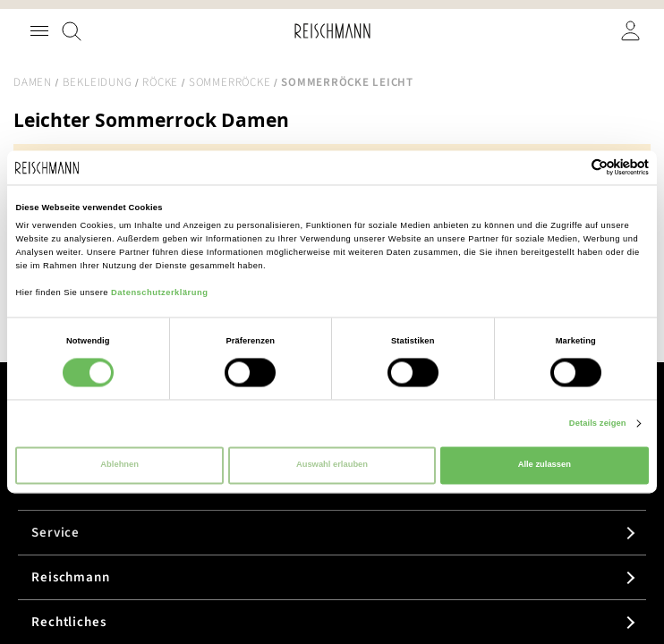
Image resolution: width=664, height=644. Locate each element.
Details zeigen (598, 423)
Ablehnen (119, 465)
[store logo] (332, 31)
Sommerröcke (230, 82)
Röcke (160, 82)
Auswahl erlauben (332, 465)
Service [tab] (55, 533)
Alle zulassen (545, 465)
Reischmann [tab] (71, 577)
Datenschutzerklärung (159, 292)
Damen (33, 82)
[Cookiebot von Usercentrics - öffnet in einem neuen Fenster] (570, 168)
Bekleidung (98, 82)
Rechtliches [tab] (69, 622)
